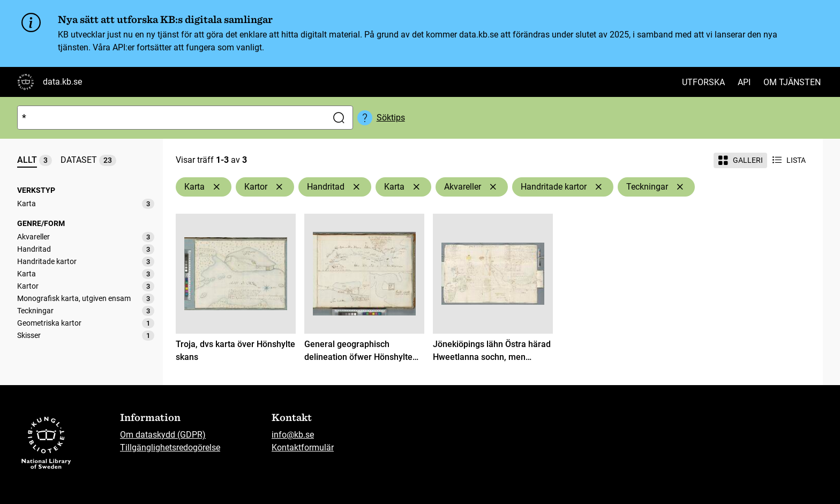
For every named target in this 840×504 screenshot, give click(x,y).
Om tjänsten (792, 82)
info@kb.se (293, 435)
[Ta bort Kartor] (279, 187)
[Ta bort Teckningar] (680, 187)
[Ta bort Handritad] (356, 187)
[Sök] (170, 118)
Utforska (703, 82)
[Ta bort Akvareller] (493, 187)
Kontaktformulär (303, 447)
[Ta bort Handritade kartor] (598, 187)
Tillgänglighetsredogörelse (170, 447)
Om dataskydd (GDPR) (163, 435)
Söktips (391, 118)
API (744, 82)
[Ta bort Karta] (216, 187)
